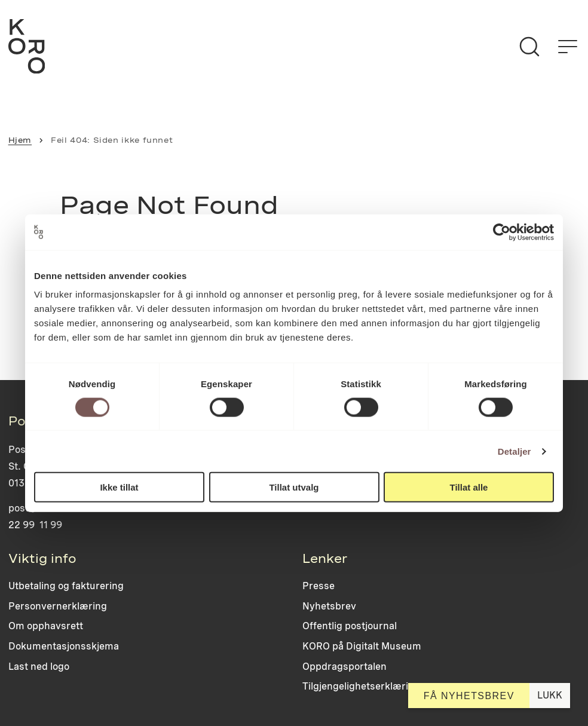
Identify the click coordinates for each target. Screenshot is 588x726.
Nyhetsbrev (329, 606)
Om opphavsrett (46, 626)
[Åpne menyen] (568, 47)
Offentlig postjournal (350, 626)
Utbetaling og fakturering (66, 586)
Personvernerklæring (58, 606)
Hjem (20, 140)
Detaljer (514, 451)
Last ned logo (39, 667)
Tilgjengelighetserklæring (361, 686)
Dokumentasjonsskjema (64, 646)
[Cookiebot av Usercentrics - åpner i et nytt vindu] (502, 232)
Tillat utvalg (294, 487)
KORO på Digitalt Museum (362, 646)
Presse (318, 586)
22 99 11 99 (35, 525)
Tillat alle (469, 487)
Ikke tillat (119, 487)
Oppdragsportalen (344, 667)
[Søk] (529, 47)
